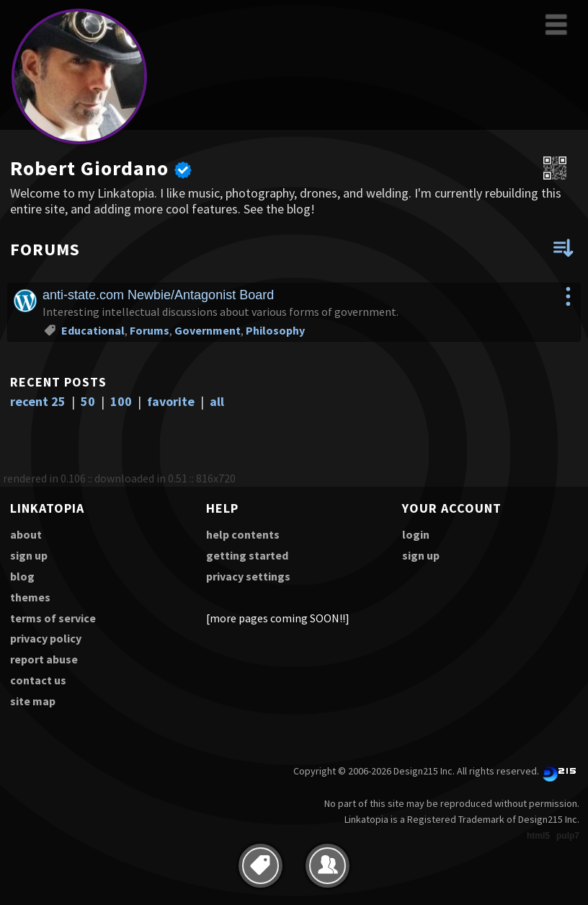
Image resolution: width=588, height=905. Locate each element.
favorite (171, 401)
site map (33, 701)
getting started (247, 555)
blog (22, 576)
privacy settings (248, 576)
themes (30, 597)
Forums (150, 330)
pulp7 (568, 836)
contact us (38, 680)
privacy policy (46, 638)
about (26, 534)
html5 (538, 836)
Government (208, 330)
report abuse (44, 659)
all (217, 401)
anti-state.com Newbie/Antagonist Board (158, 295)
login (416, 534)
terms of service (53, 618)
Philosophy (275, 330)
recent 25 (38, 401)
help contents (243, 534)
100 (121, 401)
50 (88, 401)
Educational (93, 330)
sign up (29, 555)
